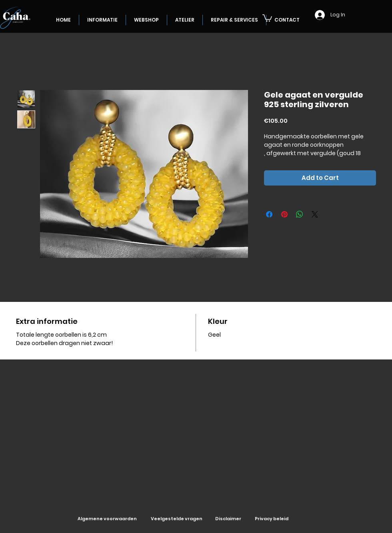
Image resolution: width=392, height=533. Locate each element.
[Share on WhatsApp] (300, 214)
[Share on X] (315, 214)
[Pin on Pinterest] (284, 214)
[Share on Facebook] (269, 214)
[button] (267, 18)
